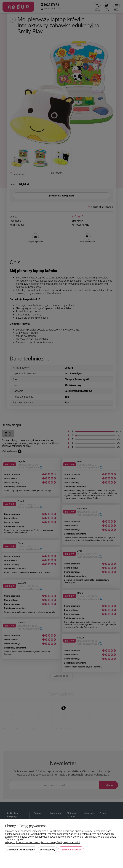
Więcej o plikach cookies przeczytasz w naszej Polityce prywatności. (43, 842)
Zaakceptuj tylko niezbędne (21, 850)
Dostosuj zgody (48, 850)
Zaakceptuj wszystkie (71, 850)
